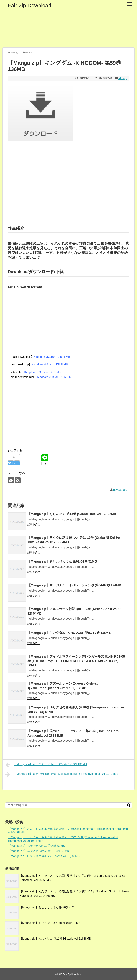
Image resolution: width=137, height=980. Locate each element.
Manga (123, 78)
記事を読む (34, 524)
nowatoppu (120, 490)
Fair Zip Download (30, 5)
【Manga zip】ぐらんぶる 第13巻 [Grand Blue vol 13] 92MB (72, 514)
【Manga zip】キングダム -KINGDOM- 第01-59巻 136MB (69, 633)
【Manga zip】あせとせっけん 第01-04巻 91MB (62, 561)
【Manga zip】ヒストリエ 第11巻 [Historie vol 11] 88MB (44, 856)
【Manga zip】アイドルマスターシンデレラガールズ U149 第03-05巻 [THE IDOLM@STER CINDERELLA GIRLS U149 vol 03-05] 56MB (76, 661)
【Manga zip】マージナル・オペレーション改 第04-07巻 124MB (74, 585)
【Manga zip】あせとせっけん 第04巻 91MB (36, 846)
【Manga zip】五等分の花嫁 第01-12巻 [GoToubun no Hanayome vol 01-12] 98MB (62, 774)
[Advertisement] (68, 187)
